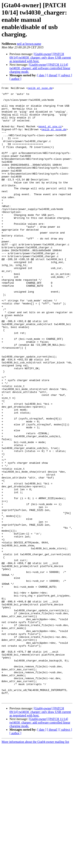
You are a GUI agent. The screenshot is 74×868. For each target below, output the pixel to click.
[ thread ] (53, 75)
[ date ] (42, 75)
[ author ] (15, 79)
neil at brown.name (29, 44)
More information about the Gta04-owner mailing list (35, 865)
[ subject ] (66, 75)
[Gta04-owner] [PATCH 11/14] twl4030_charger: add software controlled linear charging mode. (40, 68)
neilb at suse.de (40, 89)
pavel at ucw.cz (50, 135)
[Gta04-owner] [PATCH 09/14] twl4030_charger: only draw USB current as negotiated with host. (40, 58)
